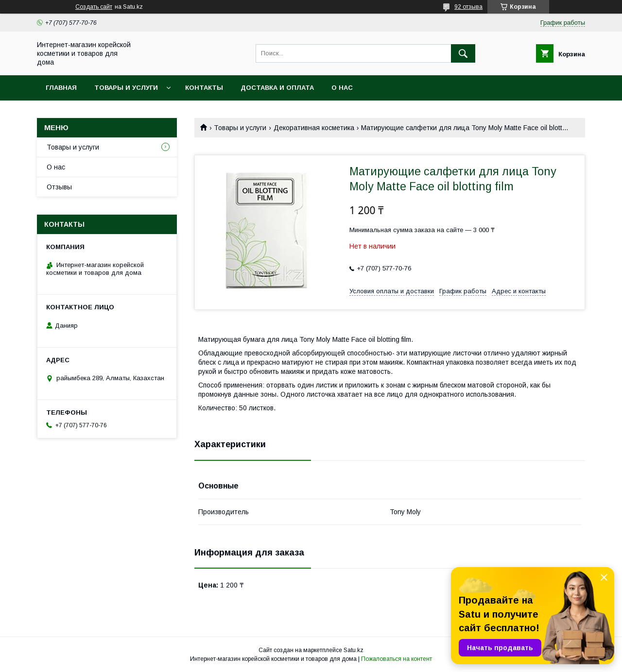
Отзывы (59, 187)
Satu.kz (354, 650)
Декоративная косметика (314, 128)
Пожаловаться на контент (397, 659)
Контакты (204, 88)
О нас (342, 88)
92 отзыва (468, 7)
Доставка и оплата (277, 88)
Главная (61, 88)
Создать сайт (94, 7)
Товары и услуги (126, 88)
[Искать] (463, 53)
